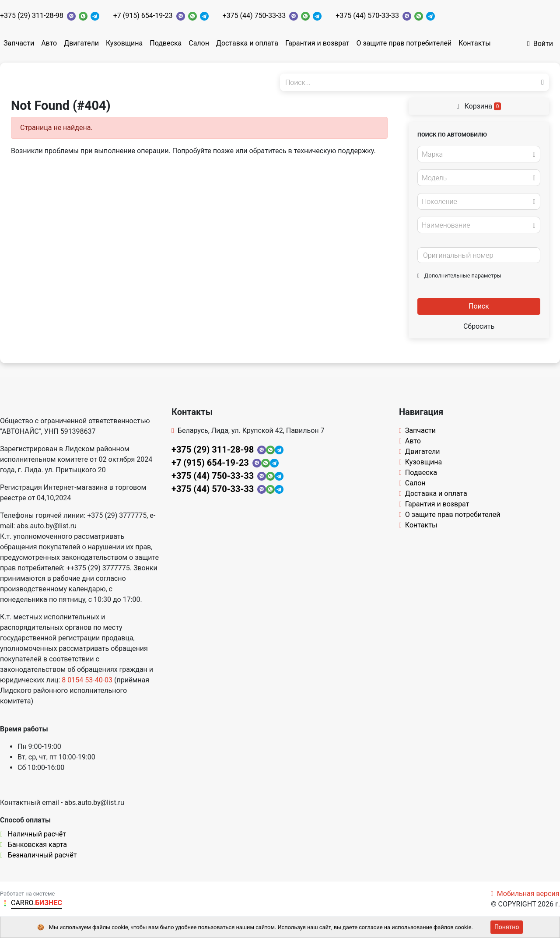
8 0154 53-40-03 (87, 680)
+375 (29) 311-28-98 (32, 16)
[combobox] (479, 154)
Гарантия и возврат (317, 43)
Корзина (479, 106)
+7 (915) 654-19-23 (143, 16)
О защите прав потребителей (404, 43)
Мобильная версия (525, 894)
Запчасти (19, 43)
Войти (540, 44)
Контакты (474, 43)
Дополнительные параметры (459, 276)
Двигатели (81, 43)
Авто (49, 43)
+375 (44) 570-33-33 (367, 16)
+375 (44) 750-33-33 (254, 16)
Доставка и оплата (247, 43)
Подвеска (166, 43)
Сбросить (479, 326)
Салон (199, 43)
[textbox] (476, 155)
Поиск (479, 306)
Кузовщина (124, 43)
